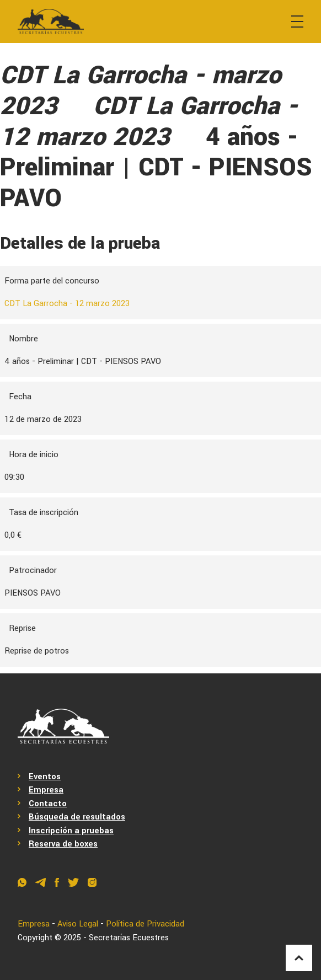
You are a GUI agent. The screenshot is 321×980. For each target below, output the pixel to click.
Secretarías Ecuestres (129, 938)
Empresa (46, 790)
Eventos (45, 777)
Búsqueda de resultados (77, 817)
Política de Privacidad (146, 924)
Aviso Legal (78, 924)
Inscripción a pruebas (71, 831)
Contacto (48, 804)
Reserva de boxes (64, 844)
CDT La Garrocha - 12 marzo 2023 (67, 304)
